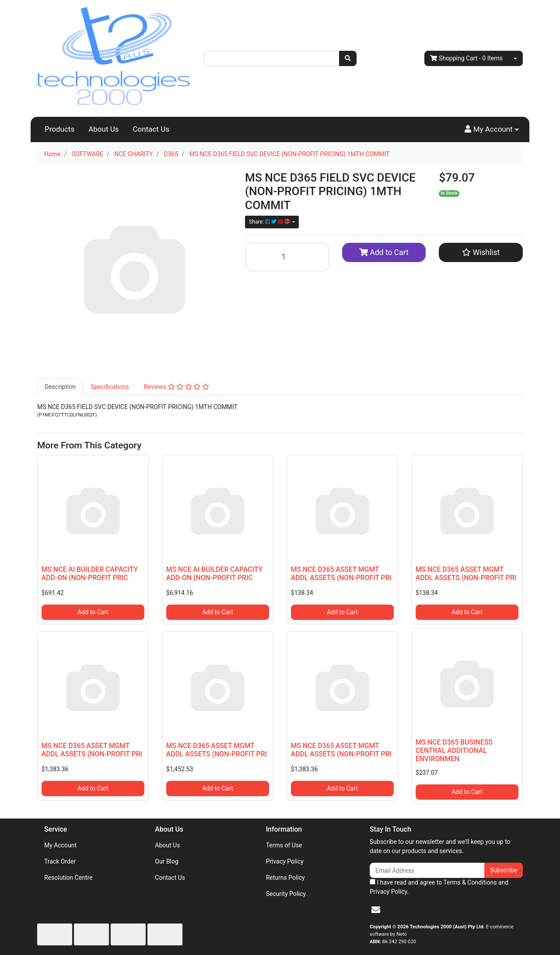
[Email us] (376, 910)
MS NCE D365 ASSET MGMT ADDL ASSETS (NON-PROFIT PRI (341, 574)
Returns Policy (285, 878)
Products (59, 129)
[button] (492, 129)
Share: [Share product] (270, 222)
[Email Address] (427, 870)
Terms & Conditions (470, 882)
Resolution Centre (68, 878)
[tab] (60, 387)
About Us (103, 129)
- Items (466, 58)
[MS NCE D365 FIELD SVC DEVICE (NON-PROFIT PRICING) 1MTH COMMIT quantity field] (287, 257)
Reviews (177, 387)
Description (60, 387)
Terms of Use (284, 845)
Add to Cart (384, 252)
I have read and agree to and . (439, 887)
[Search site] (348, 58)
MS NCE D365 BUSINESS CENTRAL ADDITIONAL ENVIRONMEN (454, 750)
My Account (60, 845)
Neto (402, 934)
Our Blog (167, 861)
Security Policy (286, 894)
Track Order (60, 861)
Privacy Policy (285, 861)
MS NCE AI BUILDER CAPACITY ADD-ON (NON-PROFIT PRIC (90, 574)
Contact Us (151, 129)
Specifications (110, 387)
